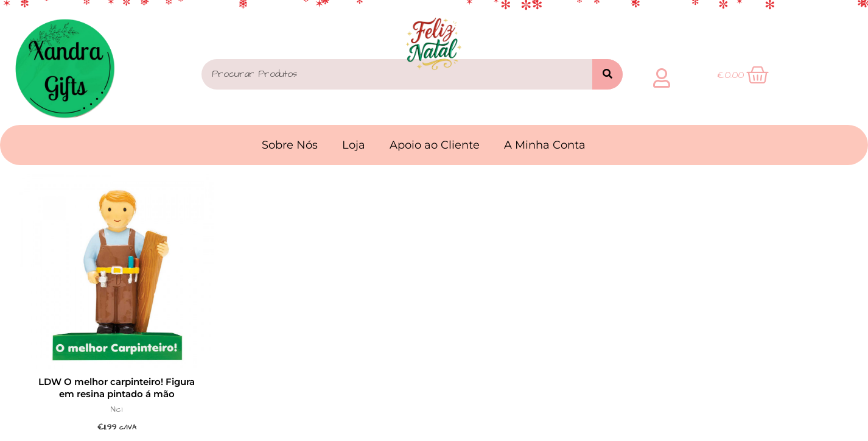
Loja (354, 145)
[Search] (607, 74)
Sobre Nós (290, 145)
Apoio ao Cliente (435, 145)
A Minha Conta (545, 145)
